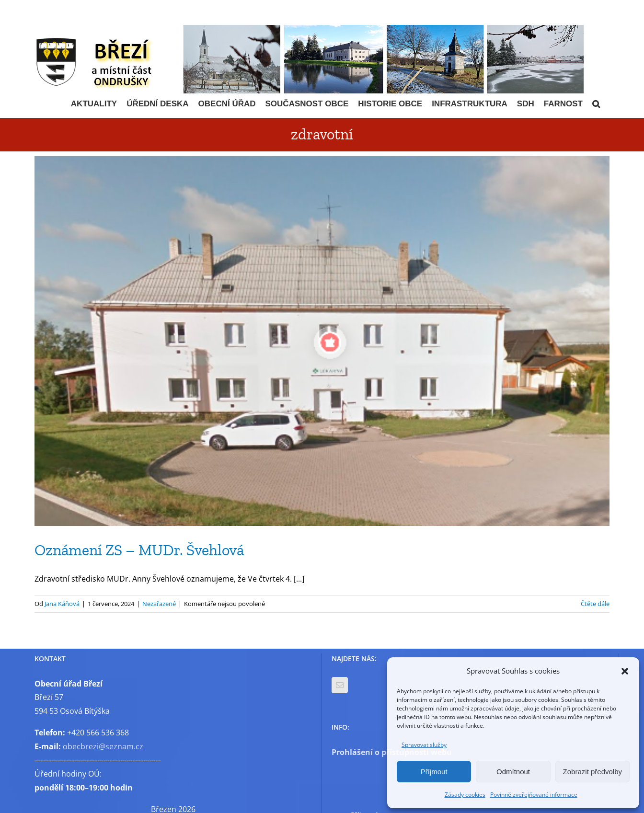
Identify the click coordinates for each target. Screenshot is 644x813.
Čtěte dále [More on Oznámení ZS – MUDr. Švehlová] (595, 604)
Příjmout (434, 772)
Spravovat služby (424, 745)
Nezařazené (159, 604)
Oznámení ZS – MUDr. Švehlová (139, 550)
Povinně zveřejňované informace (534, 795)
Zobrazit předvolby (592, 772)
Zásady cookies (465, 795)
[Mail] (340, 685)
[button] (625, 671)
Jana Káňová (62, 604)
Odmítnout (513, 772)
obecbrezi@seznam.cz (103, 746)
